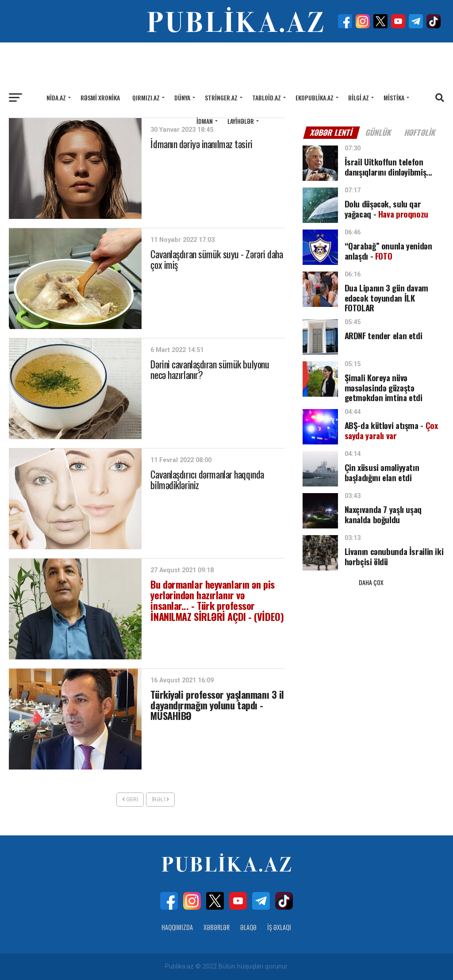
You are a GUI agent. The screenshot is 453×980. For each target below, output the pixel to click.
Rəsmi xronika (100, 98)
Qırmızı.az (146, 98)
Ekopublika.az (315, 98)
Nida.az (56, 98)
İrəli (160, 799)
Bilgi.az (359, 98)
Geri (130, 799)
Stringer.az (221, 98)
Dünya (182, 98)
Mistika (394, 98)
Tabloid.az (267, 98)
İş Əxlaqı (279, 927)
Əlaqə (248, 927)
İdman (205, 121)
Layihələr (241, 121)
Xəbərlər (217, 927)
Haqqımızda (177, 927)
